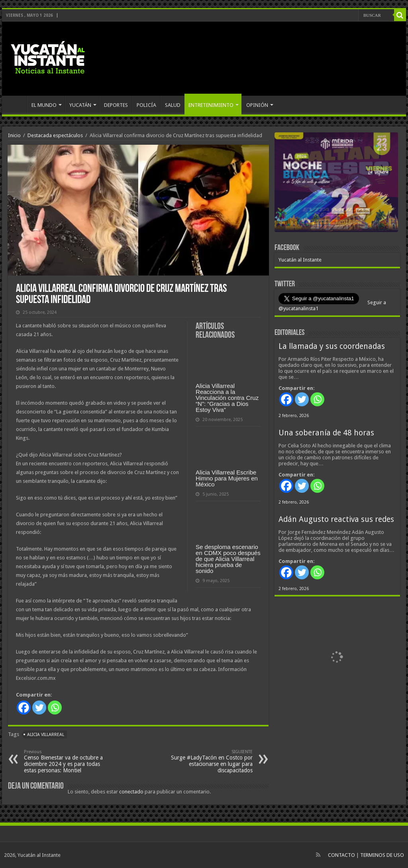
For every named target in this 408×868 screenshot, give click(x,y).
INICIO (16, 104)
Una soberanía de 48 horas (326, 433)
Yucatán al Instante (300, 260)
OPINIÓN (257, 105)
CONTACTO (341, 855)
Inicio (14, 135)
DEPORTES (116, 105)
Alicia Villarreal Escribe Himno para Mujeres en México (227, 478)
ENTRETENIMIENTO (211, 105)
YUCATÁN (80, 105)
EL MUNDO (44, 105)
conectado (131, 792)
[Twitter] (39, 708)
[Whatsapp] (55, 708)
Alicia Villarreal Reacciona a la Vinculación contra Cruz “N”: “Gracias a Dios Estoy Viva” (227, 398)
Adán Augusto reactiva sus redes (336, 519)
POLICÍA (146, 105)
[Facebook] (24, 708)
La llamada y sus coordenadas (332, 346)
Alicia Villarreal (46, 735)
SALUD (173, 105)
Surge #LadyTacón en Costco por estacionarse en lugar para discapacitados (212, 761)
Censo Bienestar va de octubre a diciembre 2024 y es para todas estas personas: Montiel (65, 761)
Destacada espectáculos (55, 135)
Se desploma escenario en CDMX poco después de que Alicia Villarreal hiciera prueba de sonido (228, 559)
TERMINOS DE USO (382, 855)
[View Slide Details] (336, 184)
